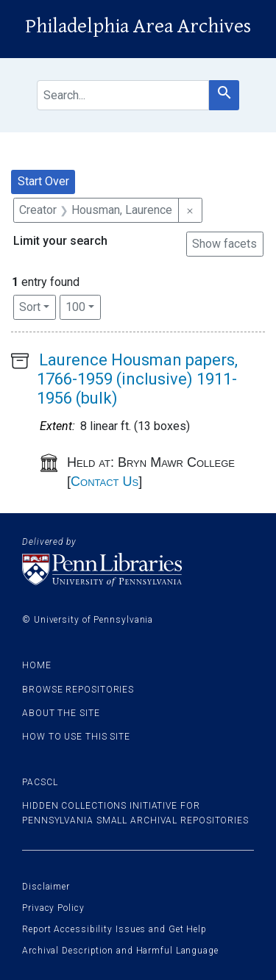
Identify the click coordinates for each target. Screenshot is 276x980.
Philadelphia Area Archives (138, 26)
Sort (30, 307)
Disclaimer (46, 887)
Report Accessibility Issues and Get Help (114, 929)
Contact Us (105, 482)
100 (83, 306)
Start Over (43, 181)
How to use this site (76, 737)
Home (37, 665)
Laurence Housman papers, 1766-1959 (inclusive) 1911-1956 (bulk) (137, 379)
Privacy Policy (53, 908)
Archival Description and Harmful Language (120, 951)
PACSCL (40, 782)
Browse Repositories (78, 690)
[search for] (123, 95)
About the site (61, 713)
